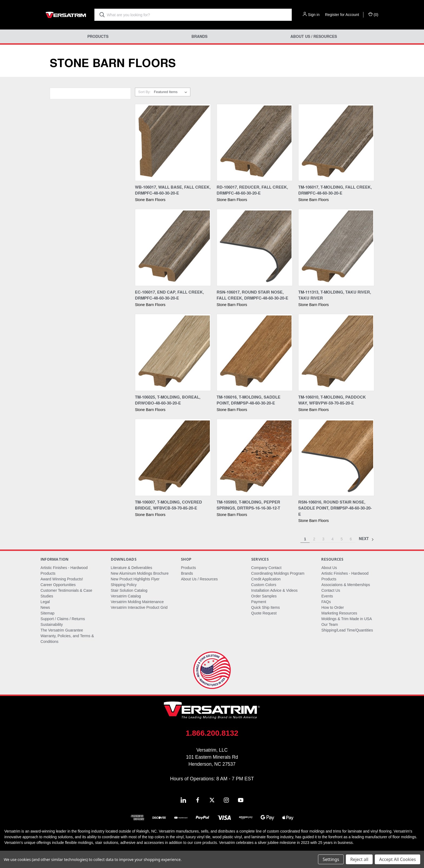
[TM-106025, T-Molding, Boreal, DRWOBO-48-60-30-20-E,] (173, 352)
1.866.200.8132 (212, 733)
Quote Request (264, 613)
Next (366, 539)
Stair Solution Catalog (129, 590)
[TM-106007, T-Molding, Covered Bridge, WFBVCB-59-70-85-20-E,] (173, 457)
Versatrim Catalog (126, 596)
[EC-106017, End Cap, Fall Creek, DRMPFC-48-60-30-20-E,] (173, 247)
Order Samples (264, 596)
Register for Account (342, 15)
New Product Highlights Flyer (135, 579)
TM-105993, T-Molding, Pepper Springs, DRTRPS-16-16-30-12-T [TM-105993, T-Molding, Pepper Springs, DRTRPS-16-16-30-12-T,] (248, 505)
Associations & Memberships (346, 585)
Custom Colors (264, 585)
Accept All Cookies (398, 859)
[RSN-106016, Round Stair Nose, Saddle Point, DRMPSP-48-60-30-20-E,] (336, 457)
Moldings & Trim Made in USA (347, 619)
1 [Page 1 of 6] (305, 539)
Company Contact (266, 568)
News (45, 607)
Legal (45, 602)
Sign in (314, 15)
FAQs (326, 602)
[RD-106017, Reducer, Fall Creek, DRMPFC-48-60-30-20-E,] (255, 142)
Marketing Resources (339, 613)
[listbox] (172, 92)
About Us (329, 568)
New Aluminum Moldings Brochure (140, 573)
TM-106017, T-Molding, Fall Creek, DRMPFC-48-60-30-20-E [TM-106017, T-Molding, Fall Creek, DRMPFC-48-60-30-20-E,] (335, 190)
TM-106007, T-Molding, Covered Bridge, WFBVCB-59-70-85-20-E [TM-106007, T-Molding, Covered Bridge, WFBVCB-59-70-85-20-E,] (168, 505)
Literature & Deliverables (132, 568)
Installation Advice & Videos (274, 590)
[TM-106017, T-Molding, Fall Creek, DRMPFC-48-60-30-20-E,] (336, 142)
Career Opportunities (58, 585)
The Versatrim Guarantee (62, 630)
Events (327, 596)
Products (98, 36)
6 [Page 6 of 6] (351, 539)
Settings (331, 859)
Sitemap (47, 613)
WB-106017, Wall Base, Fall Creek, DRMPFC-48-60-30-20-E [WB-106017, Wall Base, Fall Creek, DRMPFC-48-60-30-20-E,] (173, 190)
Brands (199, 36)
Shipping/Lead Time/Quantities (347, 630)
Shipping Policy (124, 585)
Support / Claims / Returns (63, 619)
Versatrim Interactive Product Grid (139, 607)
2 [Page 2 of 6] (314, 539)
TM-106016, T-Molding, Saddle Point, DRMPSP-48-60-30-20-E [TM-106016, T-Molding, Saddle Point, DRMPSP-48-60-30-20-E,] (249, 400)
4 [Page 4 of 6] (333, 539)
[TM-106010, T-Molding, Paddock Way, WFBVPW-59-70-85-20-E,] (336, 352)
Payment (259, 602)
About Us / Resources (314, 36)
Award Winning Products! (62, 579)
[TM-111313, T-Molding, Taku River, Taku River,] (336, 247)
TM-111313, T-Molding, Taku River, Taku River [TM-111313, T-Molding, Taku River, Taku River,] (335, 295)
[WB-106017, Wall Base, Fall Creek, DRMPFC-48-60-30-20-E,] (173, 142)
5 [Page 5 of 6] (342, 539)
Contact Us (331, 590)
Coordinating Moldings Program (278, 573)
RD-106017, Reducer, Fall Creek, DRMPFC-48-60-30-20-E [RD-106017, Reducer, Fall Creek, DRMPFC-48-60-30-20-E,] (252, 190)
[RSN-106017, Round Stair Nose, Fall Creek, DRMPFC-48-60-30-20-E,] (255, 247)
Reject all (359, 859)
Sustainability (52, 624)
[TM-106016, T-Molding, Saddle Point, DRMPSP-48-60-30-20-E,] (255, 352)
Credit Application (266, 579)
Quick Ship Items (266, 607)
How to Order (332, 607)
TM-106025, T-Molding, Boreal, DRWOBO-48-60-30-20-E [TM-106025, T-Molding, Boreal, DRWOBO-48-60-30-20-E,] (168, 400)
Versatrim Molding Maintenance (137, 602)
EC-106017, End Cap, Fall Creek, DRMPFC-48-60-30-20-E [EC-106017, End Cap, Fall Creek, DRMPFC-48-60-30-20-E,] (169, 295)
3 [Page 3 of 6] (323, 539)
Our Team (329, 624)
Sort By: (144, 92)
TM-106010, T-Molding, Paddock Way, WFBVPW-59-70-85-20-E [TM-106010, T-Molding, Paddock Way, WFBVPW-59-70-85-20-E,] (332, 400)
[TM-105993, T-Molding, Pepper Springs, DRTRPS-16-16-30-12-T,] (255, 457)
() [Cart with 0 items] (373, 14)
